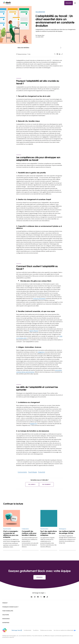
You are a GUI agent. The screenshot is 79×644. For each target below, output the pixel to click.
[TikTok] (47, 597)
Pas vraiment (46, 484)
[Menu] (75, 3)
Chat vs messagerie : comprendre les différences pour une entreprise (11, 534)
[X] (41, 597)
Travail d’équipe (33, 472)
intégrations (41, 352)
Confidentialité (27, 630)
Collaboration (40, 12)
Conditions (36, 630)
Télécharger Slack (17, 630)
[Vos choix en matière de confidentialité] (64, 630)
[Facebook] (38, 597)
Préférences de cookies (46, 630)
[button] (39, 593)
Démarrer (69, 3)
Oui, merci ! (32, 484)
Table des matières (23, 48)
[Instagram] (35, 597)
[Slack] (7, 3)
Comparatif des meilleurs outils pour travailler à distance (29, 533)
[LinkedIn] (32, 597)
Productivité (42, 472)
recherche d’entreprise (39, 299)
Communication (22, 472)
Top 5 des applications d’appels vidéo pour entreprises (49, 533)
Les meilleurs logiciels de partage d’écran (67, 532)
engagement (34, 424)
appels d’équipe (34, 331)
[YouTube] (44, 597)
